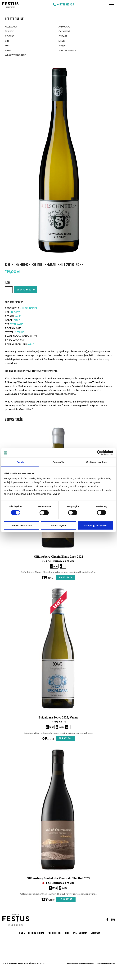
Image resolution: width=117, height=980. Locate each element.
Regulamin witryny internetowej (81, 964)
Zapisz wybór (58, 526)
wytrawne (17, 324)
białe (17, 320)
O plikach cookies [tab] (97, 462)
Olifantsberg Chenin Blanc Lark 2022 (59, 557)
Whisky (63, 46)
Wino (8, 50)
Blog (67, 933)
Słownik (95, 933)
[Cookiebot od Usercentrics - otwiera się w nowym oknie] (99, 453)
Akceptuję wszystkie (95, 526)
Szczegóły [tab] (58, 462)
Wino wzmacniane (15, 55)
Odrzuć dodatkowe (22, 526)
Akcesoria (11, 27)
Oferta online (14, 19)
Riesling (19, 332)
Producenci (54, 933)
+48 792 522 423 (65, 5)
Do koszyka (66, 578)
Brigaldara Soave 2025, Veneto (59, 717)
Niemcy (16, 312)
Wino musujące (67, 50)
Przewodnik (80, 933)
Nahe (18, 316)
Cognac (10, 36)
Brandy (9, 31)
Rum (7, 46)
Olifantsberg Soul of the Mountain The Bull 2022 (59, 878)
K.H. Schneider (29, 308)
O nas (22, 933)
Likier (62, 41)
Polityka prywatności (106, 964)
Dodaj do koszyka (25, 290)
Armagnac (64, 27)
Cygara (63, 36)
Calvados (64, 31)
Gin (7, 41)
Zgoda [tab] (20, 462)
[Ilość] (9, 290)
